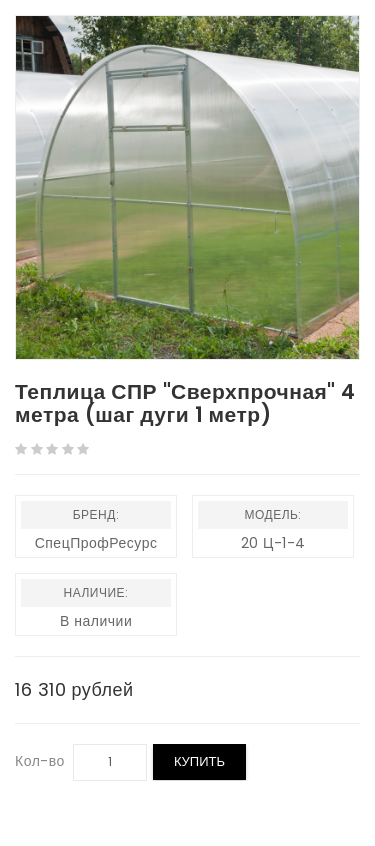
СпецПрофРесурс (96, 543)
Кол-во (40, 761)
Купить (199, 761)
